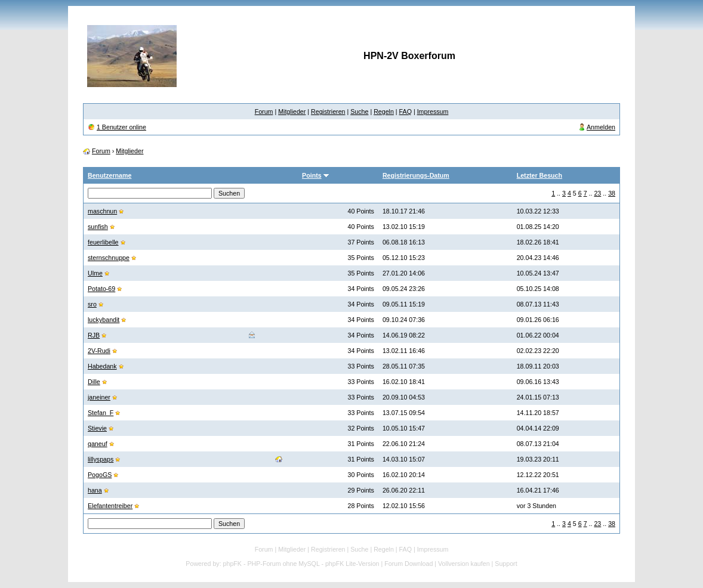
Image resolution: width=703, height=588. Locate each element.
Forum (264, 112)
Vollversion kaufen (464, 564)
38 (612, 193)
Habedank (102, 366)
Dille (94, 382)
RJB (94, 335)
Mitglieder (292, 112)
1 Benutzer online (121, 127)
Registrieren (328, 112)
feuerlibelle (103, 242)
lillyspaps (101, 459)
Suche (359, 112)
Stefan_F (101, 413)
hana (95, 490)
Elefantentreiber (110, 506)
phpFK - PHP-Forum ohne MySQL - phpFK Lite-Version (301, 564)
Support (506, 564)
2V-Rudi (99, 351)
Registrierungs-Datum (416, 175)
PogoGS (100, 475)
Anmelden (601, 127)
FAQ (406, 112)
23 (597, 193)
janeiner (99, 397)
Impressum (433, 112)
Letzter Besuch (539, 175)
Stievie (97, 428)
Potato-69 (101, 289)
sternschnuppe (109, 258)
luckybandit (104, 320)
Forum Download (408, 564)
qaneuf (98, 444)
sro (92, 304)
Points (312, 175)
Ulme (95, 273)
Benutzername (110, 175)
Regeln (384, 112)
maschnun (102, 211)
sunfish (98, 227)
